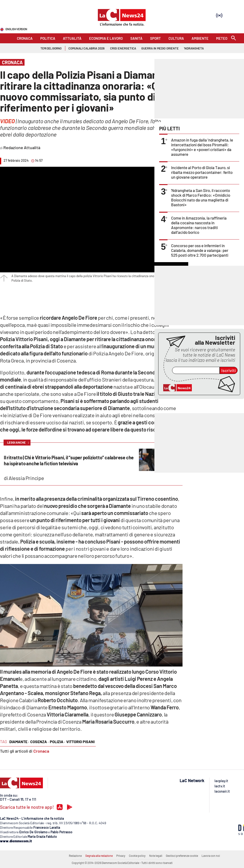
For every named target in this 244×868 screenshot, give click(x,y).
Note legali (156, 856)
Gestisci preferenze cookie (182, 856)
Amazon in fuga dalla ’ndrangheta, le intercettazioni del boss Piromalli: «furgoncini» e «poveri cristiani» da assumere (202, 147)
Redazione (75, 856)
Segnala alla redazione (99, 856)
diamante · (19, 742)
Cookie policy (137, 856)
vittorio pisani (80, 742)
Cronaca (41, 751)
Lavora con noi (211, 856)
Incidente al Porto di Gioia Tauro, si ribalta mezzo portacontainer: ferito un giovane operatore (202, 172)
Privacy (121, 856)
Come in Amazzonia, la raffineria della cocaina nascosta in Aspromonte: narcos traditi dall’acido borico (199, 225)
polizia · (57, 742)
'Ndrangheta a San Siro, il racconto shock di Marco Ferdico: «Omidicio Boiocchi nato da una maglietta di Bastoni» (201, 197)
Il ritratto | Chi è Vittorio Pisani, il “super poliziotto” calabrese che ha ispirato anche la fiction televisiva (69, 460)
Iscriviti (229, 370)
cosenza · (39, 742)
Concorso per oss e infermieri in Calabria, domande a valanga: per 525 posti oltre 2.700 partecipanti (200, 250)
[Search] (234, 38)
